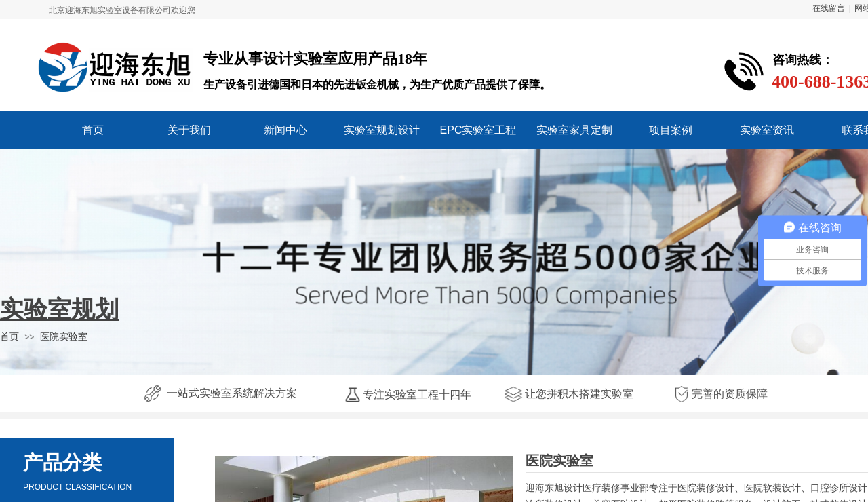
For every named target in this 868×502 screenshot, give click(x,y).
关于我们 (189, 130)
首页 (93, 130)
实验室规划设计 (382, 130)
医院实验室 (64, 336)
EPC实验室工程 (478, 130)
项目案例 (671, 130)
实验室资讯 (767, 130)
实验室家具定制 (574, 130)
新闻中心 (285, 130)
